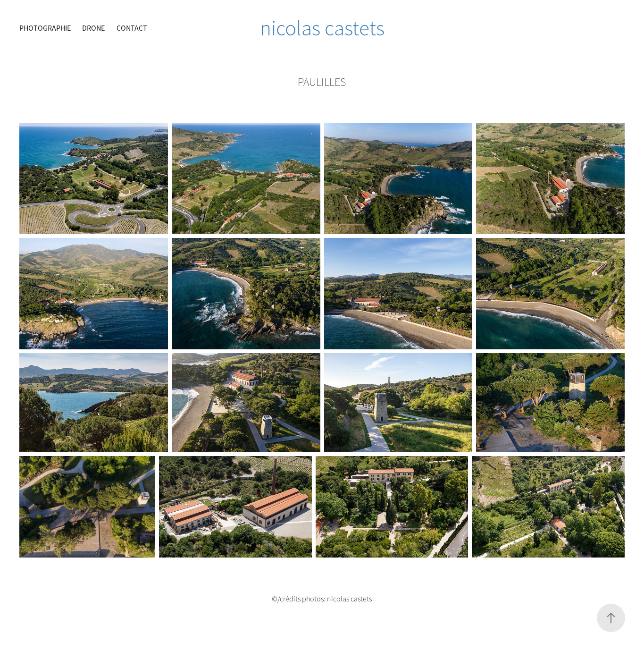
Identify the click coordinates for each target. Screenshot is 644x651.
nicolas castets (322, 28)
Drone (93, 28)
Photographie (45, 28)
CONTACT (132, 28)
